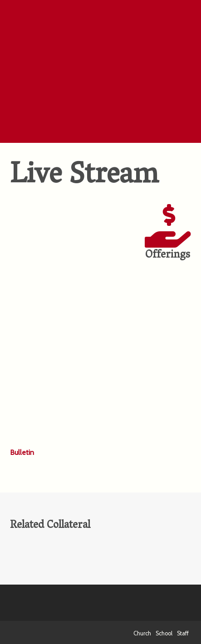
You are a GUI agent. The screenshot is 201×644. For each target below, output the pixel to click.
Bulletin (22, 452)
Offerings (168, 256)
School (164, 633)
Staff (183, 633)
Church (142, 633)
